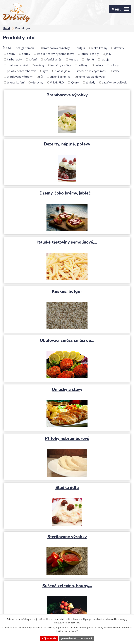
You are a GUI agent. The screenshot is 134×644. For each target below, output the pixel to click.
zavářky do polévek (114, 82)
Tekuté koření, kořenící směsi (35, 392)
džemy (11, 54)
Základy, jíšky (99, 439)
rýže (46, 71)
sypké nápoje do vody (91, 77)
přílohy (114, 65)
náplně (89, 59)
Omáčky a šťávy (35, 242)
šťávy (116, 71)
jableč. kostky (90, 54)
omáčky (39, 65)
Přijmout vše (49, 638)
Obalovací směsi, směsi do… (99, 193)
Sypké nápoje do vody (99, 340)
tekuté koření (16, 82)
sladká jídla (62, 71)
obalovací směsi (17, 65)
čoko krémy (100, 48)
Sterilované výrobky (99, 291)
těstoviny (37, 82)
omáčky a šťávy (61, 65)
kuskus (73, 59)
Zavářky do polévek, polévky (67, 488)
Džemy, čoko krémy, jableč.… (35, 144)
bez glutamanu (26, 48)
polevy (99, 65)
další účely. (75, 622)
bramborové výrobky (56, 48)
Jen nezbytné (68, 638)
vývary (75, 82)
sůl (41, 77)
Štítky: (7, 48)
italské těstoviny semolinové (56, 54)
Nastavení (86, 638)
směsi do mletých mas (91, 71)
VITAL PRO (57, 82)
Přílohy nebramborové (99, 242)
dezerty (119, 48)
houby (26, 54)
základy (90, 82)
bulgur (81, 48)
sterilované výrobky (20, 77)
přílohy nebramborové (22, 71)
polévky (82, 65)
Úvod (6, 28)
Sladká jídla (35, 291)
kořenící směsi (53, 59)
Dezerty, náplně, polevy (99, 95)
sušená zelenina (60, 77)
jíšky (108, 54)
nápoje (105, 59)
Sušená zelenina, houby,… (35, 340)
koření (33, 59)
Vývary (35, 439)
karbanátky (14, 59)
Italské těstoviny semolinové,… (99, 147)
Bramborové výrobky (35, 95)
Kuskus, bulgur (35, 193)
